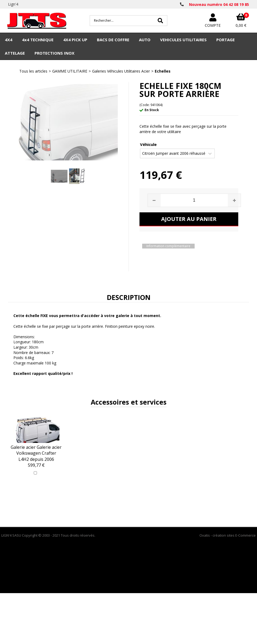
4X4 (9, 40)
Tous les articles (33, 71)
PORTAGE (226, 40)
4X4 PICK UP (75, 40)
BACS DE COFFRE (113, 40)
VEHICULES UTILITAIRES (183, 40)
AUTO (145, 40)
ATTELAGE (15, 53)
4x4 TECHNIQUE (38, 40)
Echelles (163, 71)
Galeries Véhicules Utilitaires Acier (121, 71)
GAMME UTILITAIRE (70, 71)
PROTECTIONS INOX (54, 53)
